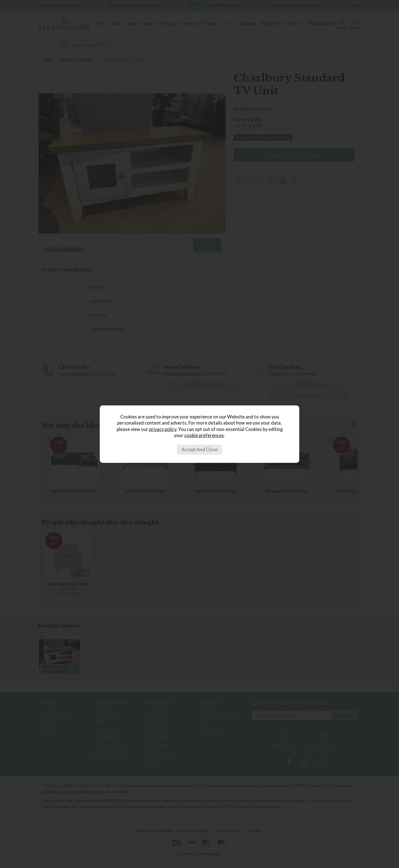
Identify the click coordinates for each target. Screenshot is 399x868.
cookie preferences (204, 435)
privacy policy (163, 429)
